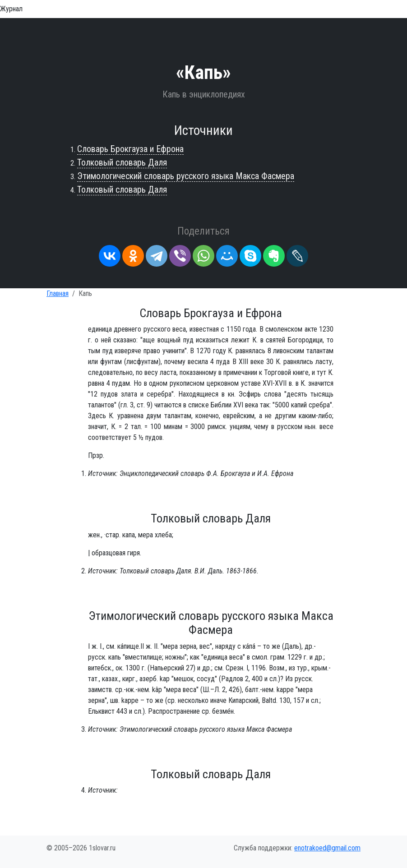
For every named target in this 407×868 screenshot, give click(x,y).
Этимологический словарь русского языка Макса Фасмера (186, 176)
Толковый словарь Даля (122, 162)
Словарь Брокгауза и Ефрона (130, 149)
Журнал (11, 9)
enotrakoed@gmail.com (327, 848)
